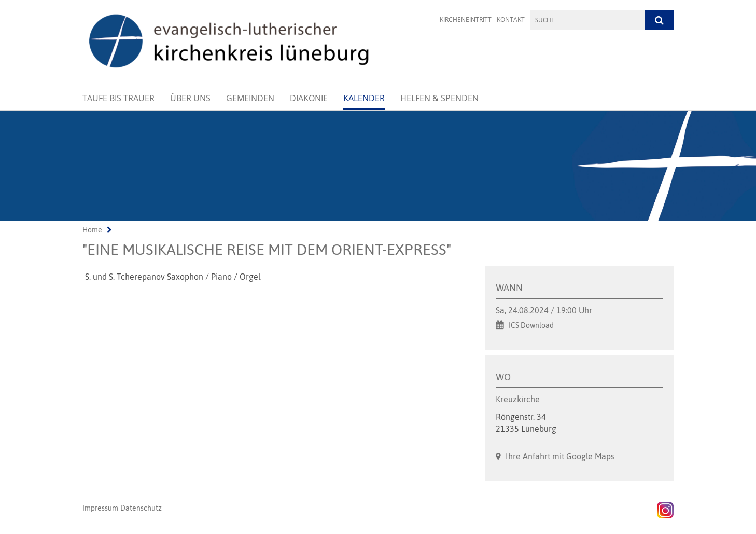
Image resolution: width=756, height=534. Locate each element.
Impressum (100, 508)
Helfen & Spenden (439, 98)
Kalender (364, 98)
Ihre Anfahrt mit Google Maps (560, 456)
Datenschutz (141, 508)
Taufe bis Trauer (118, 98)
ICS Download (531, 325)
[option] (378, 166)
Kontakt (511, 19)
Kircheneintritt (466, 19)
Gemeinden (250, 98)
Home (92, 230)
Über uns (190, 98)
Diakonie (309, 98)
